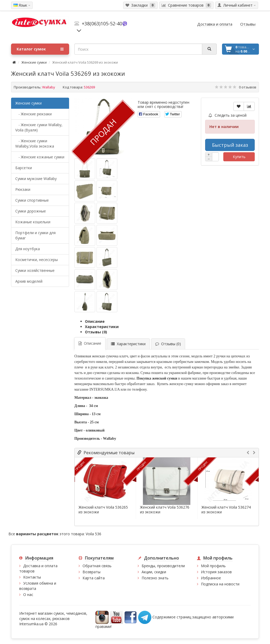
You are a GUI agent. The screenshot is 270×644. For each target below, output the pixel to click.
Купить (239, 157)
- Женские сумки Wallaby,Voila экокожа (35, 143)
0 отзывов (248, 87)
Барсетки (24, 168)
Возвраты (91, 572)
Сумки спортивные (32, 200)
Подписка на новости (220, 584)
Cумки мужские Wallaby (36, 179)
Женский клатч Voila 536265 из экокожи (103, 510)
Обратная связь (97, 566)
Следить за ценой (228, 115)
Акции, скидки (154, 572)
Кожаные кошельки (33, 222)
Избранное (211, 578)
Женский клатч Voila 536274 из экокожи (226, 510)
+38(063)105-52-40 (102, 23)
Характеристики (102, 327)
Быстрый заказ (230, 145)
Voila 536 (93, 534)
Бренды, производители (163, 566)
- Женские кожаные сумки (40, 157)
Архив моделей (29, 281)
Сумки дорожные (31, 211)
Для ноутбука (28, 249)
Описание (95, 321)
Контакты (32, 577)
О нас (28, 595)
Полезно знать (155, 578)
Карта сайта (94, 578)
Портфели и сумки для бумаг (35, 235)
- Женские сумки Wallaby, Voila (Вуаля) (39, 127)
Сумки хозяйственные (35, 270)
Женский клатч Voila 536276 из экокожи (165, 510)
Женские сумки (34, 62)
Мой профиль (213, 566)
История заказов (216, 572)
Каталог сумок (40, 49)
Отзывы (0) (96, 332)
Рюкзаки (23, 189)
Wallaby (49, 87)
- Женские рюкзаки (33, 114)
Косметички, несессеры (37, 260)
